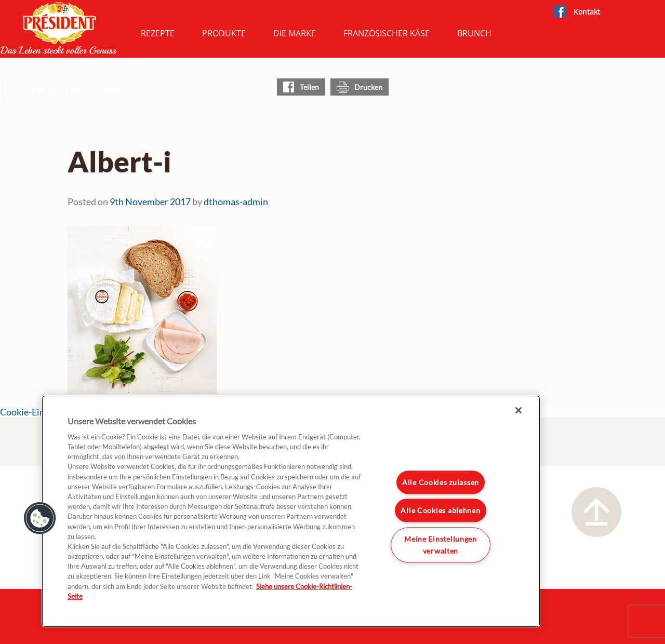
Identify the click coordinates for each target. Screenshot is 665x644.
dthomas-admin (236, 202)
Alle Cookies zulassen (441, 482)
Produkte (224, 33)
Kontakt (587, 12)
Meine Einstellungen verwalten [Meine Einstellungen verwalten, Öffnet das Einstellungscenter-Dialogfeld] (441, 545)
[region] (291, 511)
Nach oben (596, 512)
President (59, 28)
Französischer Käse (387, 33)
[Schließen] (518, 410)
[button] (40, 518)
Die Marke (295, 33)
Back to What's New (77, 90)
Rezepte (158, 33)
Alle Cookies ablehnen (440, 510)
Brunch (474, 33)
